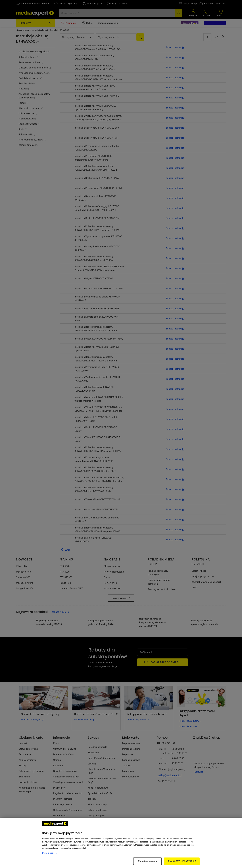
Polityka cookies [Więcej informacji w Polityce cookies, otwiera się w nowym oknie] (49, 853)
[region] (121, 843)
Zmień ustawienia (147, 861)
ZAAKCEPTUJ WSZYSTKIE (182, 861)
